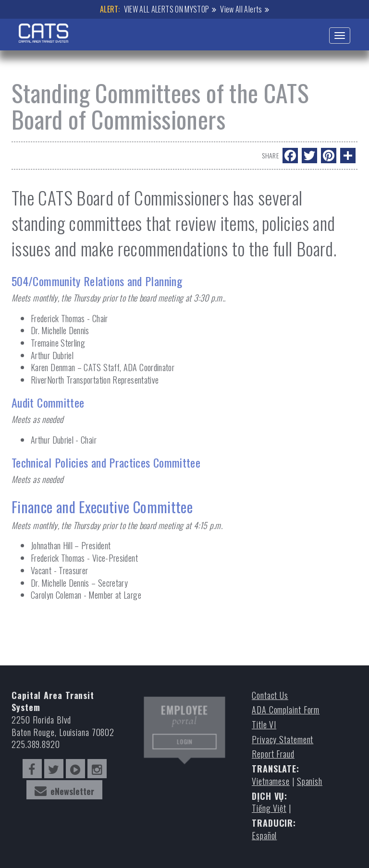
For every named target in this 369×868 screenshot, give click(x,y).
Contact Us (270, 695)
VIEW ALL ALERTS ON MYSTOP (167, 9)
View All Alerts (241, 9)
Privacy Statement (283, 740)
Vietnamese (271, 781)
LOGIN (184, 742)
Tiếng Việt (269, 808)
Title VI (264, 725)
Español (264, 836)
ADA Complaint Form (286, 710)
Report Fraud (273, 754)
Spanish (310, 781)
